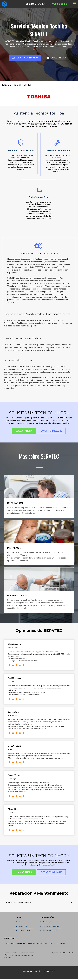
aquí (68, 945)
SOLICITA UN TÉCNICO (24, 58)
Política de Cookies (50, 932)
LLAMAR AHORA (58, 58)
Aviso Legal (47, 923)
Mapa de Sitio (24, 927)
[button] (39, 904)
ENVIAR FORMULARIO (53, 431)
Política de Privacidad (51, 927)
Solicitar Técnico (24, 932)
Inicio (21, 923)
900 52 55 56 (60, 4)
